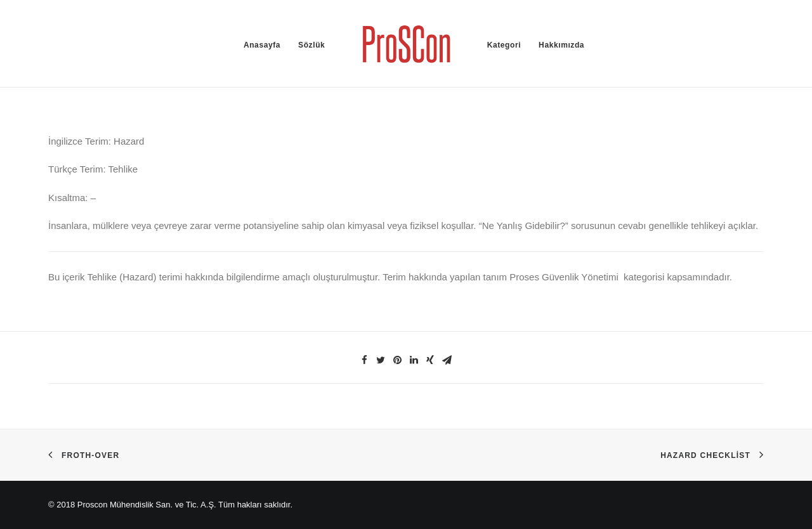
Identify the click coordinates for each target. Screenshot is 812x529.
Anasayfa (262, 45)
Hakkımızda (561, 45)
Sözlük (311, 45)
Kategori (504, 45)
